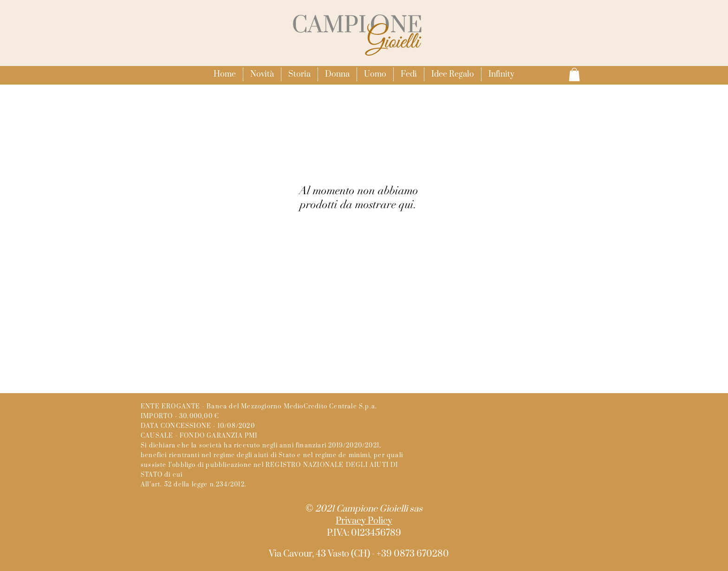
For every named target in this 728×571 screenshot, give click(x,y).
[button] (337, 74)
